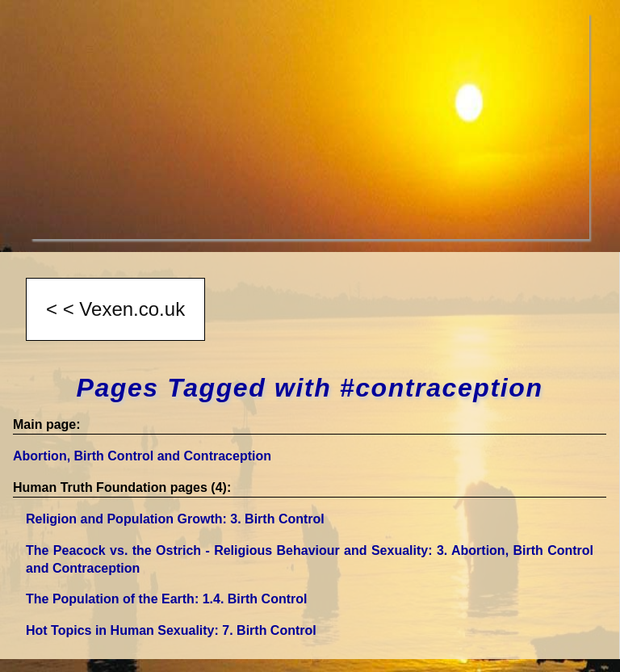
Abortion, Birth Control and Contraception (142, 456)
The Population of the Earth (166, 599)
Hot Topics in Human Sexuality (171, 630)
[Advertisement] (310, 126)
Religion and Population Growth (175, 519)
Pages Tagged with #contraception (309, 388)
